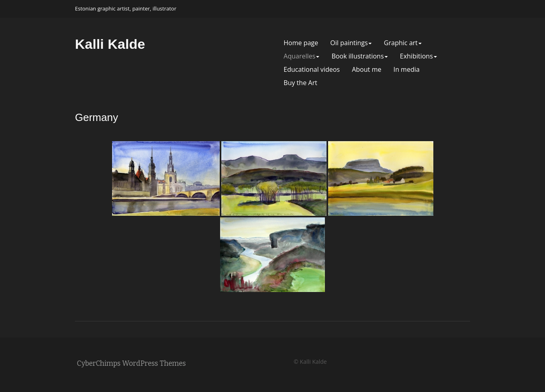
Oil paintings (351, 43)
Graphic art (403, 43)
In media (407, 70)
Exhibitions (418, 56)
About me (367, 70)
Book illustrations (360, 56)
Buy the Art (301, 83)
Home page (301, 43)
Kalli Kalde (110, 44)
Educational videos (312, 70)
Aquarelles (302, 56)
